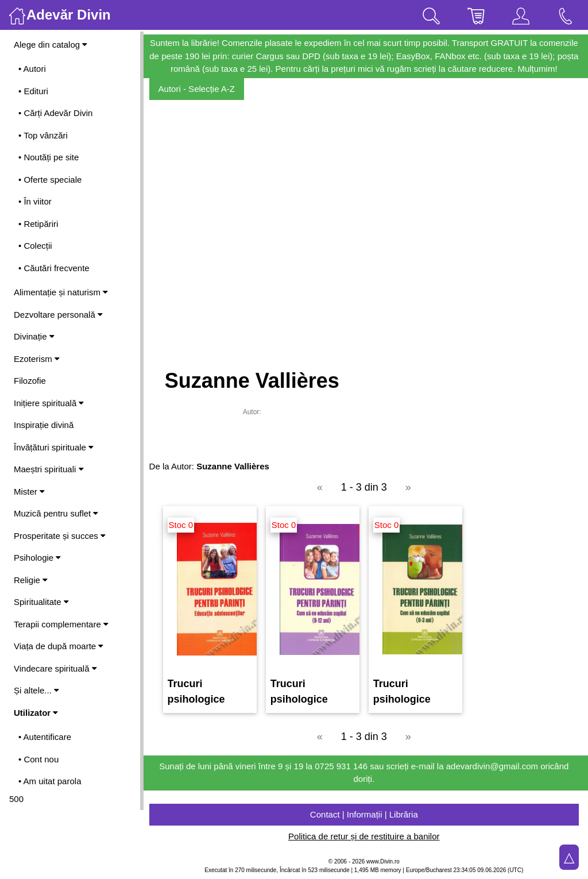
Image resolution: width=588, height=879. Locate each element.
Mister (29, 491)
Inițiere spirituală (49, 403)
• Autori (32, 69)
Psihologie (37, 558)
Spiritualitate (41, 602)
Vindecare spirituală (55, 668)
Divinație (34, 336)
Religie (31, 580)
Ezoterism (37, 359)
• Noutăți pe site (49, 157)
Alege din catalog (51, 45)
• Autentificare (45, 737)
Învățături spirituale (54, 447)
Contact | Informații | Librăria (366, 814)
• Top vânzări (43, 135)
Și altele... (36, 690)
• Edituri (33, 91)
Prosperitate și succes (60, 536)
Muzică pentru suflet (56, 513)
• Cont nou (38, 759)
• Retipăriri (38, 224)
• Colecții (35, 246)
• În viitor (35, 201)
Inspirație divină (44, 425)
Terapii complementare (61, 624)
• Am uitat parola (50, 781)
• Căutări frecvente (54, 268)
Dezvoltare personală (58, 315)
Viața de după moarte (59, 646)
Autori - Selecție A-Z (200, 89)
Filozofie (30, 381)
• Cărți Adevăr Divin (55, 113)
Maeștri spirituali (49, 469)
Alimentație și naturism (61, 292)
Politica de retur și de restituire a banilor (365, 836)
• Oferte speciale (50, 180)
